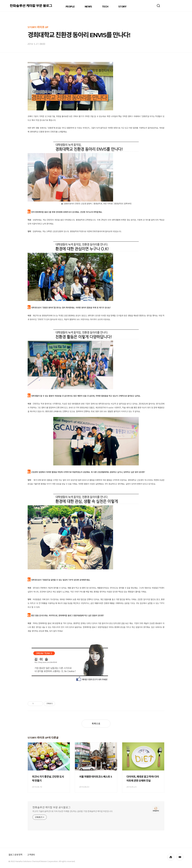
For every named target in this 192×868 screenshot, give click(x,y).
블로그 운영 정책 (15, 855)
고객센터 (31, 855)
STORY (122, 7)
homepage (171, 857)
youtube (180, 857)
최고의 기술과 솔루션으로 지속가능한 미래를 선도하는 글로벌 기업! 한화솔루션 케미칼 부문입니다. (73, 811)
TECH (105, 7)
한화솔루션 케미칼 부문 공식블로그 (51, 807)
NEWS (88, 7)
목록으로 (96, 724)
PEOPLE (70, 7)
